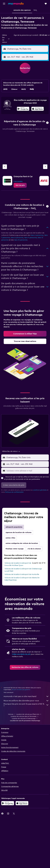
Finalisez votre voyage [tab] (15, 549)
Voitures (11, 714)
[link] (20, 185)
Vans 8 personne (17, 238)
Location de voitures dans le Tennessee (24, 716)
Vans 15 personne (21, 240)
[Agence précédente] (5, 167)
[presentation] (38, 109)
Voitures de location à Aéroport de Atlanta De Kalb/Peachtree (22, 579)
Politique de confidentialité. (14, 492)
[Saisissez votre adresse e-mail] (27, 471)
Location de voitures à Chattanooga (24, 718)
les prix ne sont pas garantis (21, 690)
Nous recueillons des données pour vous (26, 701)
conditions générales (40, 490)
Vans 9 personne (30, 238)
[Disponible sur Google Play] (23, 109)
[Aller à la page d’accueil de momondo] (16, 4)
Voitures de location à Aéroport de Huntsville (22, 574)
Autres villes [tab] (10, 538)
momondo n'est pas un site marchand (26, 696)
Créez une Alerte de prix (21, 654)
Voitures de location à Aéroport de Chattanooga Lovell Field (23, 570)
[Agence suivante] (45, 167)
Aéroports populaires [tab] (14, 527)
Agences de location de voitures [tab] (18, 532)
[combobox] (6, 39)
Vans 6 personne (37, 235)
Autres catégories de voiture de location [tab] (22, 543)
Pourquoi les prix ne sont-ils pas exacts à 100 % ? (26, 705)
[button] (4, 4)
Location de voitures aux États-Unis (28, 714)
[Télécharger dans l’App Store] (38, 109)
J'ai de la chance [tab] (34, 549)
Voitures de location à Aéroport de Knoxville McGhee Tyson (18, 564)
